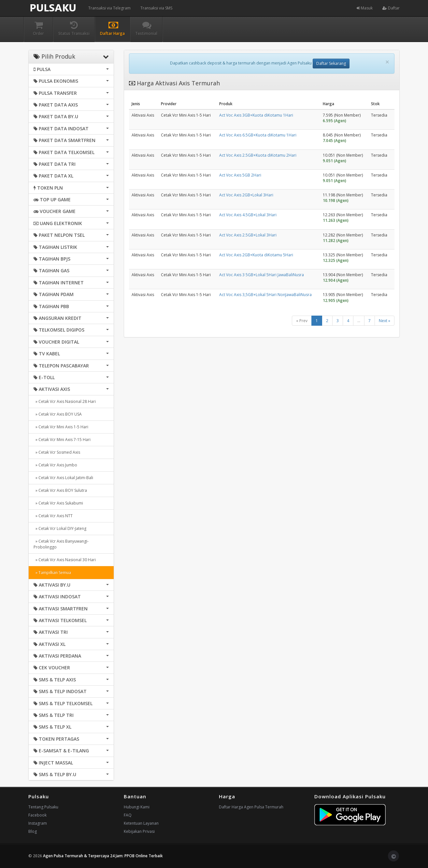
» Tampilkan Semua (52, 572)
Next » (385, 321)
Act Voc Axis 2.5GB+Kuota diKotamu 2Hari (258, 155)
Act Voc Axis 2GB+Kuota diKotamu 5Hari (256, 255)
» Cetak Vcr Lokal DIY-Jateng (60, 528)
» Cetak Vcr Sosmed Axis (57, 452)
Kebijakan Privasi (139, 831)
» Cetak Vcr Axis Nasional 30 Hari (65, 560)
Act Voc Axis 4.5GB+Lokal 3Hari (248, 215)
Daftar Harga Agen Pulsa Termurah (251, 807)
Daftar (391, 8)
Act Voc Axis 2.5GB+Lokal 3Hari (248, 235)
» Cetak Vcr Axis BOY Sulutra (60, 490)
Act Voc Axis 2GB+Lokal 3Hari (246, 195)
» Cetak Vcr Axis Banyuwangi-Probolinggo (61, 544)
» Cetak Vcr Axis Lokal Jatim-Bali (63, 478)
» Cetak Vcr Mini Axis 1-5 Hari (61, 427)
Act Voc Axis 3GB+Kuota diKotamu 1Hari (256, 115)
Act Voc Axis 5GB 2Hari (240, 175)
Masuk (365, 8)
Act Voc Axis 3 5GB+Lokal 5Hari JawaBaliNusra (262, 275)
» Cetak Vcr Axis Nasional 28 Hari (65, 401)
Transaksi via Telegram (109, 8)
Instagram (38, 823)
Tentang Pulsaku (43, 807)
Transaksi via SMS (156, 8)
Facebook (37, 815)
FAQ (128, 815)
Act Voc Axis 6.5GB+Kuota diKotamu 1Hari (258, 135)
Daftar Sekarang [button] (331, 63)
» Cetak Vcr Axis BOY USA (58, 414)
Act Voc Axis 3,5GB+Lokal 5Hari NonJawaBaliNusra (265, 295)
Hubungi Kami (137, 807)
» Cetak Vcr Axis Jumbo (55, 465)
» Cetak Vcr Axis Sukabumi (58, 503)
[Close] (387, 62)
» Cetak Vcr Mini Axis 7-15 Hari (62, 440)
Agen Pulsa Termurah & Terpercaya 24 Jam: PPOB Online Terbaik (103, 856)
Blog (33, 831)
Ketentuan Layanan (141, 823)
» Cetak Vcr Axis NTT (53, 516)
